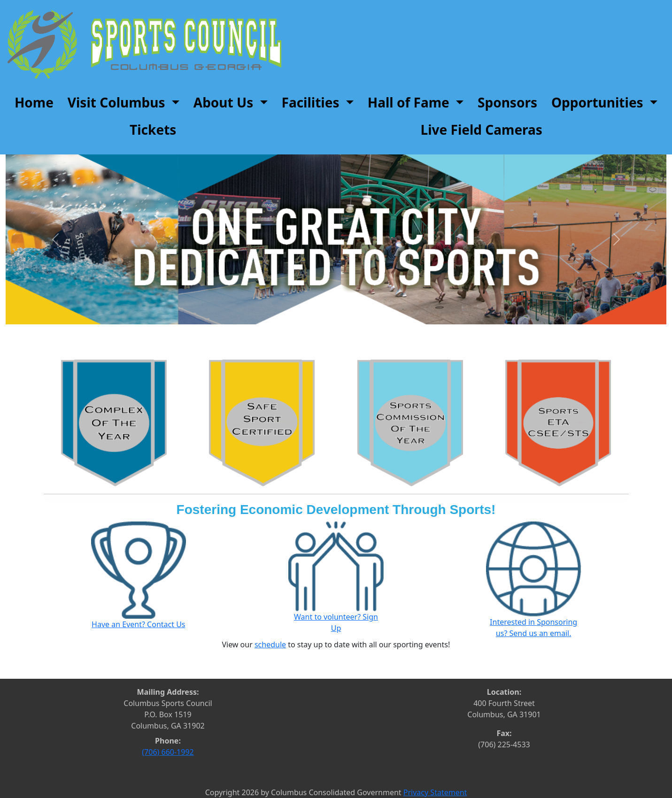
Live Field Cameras (482, 130)
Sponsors (507, 102)
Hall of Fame (410, 102)
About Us (225, 102)
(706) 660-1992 (168, 752)
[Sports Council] (144, 43)
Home (34, 102)
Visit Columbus (118, 102)
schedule (270, 645)
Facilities (312, 102)
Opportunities (599, 102)
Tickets (153, 130)
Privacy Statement (435, 792)
